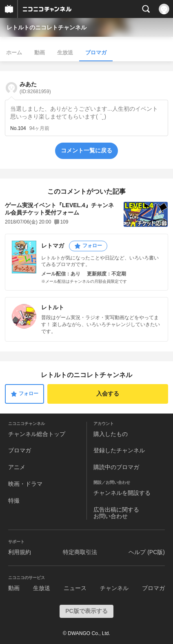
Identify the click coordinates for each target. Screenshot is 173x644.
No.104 (18, 128)
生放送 (65, 53)
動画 (40, 53)
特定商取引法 (80, 552)
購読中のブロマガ (116, 467)
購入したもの (111, 434)
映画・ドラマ (25, 484)
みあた (35, 88)
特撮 (14, 501)
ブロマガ (96, 53)
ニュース (75, 588)
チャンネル (114, 588)
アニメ (17, 467)
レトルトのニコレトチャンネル (47, 27)
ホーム (14, 53)
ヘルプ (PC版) (147, 552)
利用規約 (20, 552)
